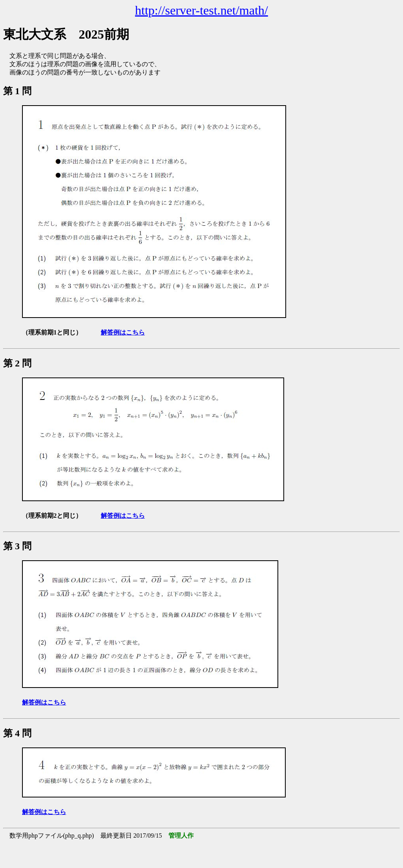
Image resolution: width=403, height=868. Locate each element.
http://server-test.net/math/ (201, 10)
